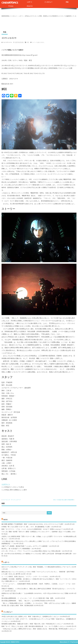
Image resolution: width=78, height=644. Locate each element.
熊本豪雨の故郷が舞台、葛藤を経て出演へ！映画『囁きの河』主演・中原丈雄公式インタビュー (32, 624)
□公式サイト (6, 484)
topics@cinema (8, 42)
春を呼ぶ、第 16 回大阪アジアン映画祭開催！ (16, 549)
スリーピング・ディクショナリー (12, 500)
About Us (30, 6)
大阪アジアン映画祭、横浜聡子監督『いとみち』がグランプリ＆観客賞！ (25, 546)
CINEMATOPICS (10, 3)
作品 (67, 2)
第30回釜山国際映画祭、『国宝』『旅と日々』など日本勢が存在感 (23, 601)
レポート (30, 2)
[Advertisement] (39, 23)
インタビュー (48, 2)
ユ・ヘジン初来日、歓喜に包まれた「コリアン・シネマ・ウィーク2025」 (25, 577)
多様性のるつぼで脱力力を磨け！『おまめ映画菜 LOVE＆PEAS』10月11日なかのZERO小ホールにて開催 (35, 593)
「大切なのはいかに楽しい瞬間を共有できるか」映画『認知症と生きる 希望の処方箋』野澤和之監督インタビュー (39, 629)
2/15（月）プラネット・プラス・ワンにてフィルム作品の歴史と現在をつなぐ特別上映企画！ (32, 551)
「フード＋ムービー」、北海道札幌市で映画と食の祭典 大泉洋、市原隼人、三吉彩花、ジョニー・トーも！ (37, 584)
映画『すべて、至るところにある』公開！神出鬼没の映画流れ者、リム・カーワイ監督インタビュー (34, 626)
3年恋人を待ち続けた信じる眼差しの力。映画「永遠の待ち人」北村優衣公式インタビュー (31, 616)
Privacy (11, 6)
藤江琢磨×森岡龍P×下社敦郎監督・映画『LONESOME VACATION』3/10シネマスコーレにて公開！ (33, 524)
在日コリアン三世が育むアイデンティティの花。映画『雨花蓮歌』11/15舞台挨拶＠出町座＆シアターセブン (36, 567)
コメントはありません (38, 42)
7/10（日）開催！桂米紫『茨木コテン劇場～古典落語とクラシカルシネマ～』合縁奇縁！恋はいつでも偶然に (37, 532)
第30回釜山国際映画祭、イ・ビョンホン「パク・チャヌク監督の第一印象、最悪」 (28, 598)
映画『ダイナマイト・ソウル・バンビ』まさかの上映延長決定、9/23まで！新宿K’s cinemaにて (32, 529)
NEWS (5, 519)
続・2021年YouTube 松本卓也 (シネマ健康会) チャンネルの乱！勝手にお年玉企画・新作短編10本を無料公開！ (37, 554)
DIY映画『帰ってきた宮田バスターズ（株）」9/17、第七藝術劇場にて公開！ (26, 527)
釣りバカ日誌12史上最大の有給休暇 (63, 500)
